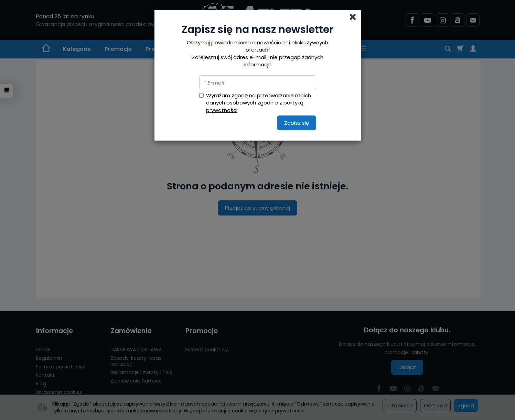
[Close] (353, 17)
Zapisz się (297, 123)
